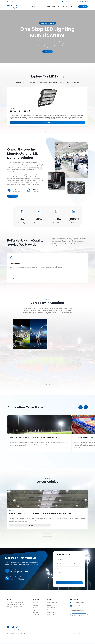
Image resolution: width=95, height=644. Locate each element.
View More (47, 132)
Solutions (47, 6)
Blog (62, 6)
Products (39, 6)
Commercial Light (65, 82)
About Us (69, 6)
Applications (55, 6)
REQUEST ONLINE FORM (79, 622)
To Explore (47, 52)
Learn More (12, 199)
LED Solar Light (75, 82)
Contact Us (82, 6)
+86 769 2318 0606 (83, 1)
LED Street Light (53, 82)
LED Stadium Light (20, 82)
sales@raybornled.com (69, 1)
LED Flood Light (31, 82)
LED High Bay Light (42, 82)
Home (32, 6)
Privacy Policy (78, 640)
